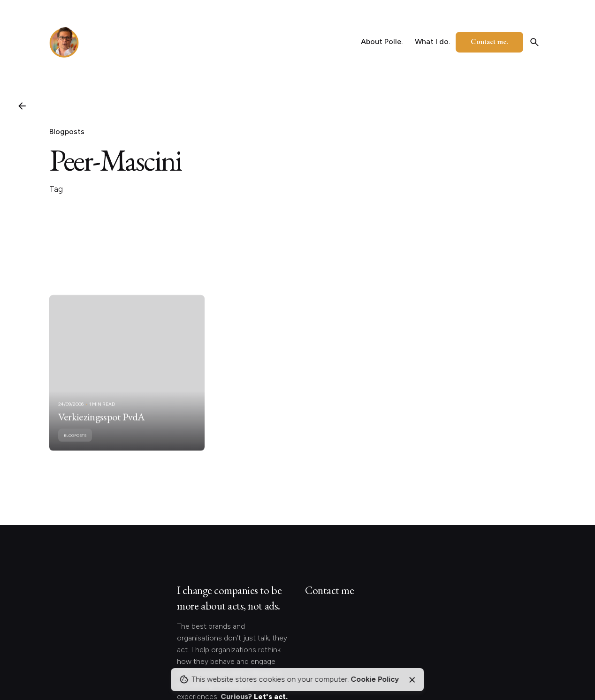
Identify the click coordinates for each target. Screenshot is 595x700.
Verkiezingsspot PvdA (101, 426)
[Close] (412, 680)
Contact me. (489, 41)
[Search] (534, 42)
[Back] (22, 106)
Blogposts (67, 132)
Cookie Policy (375, 679)
